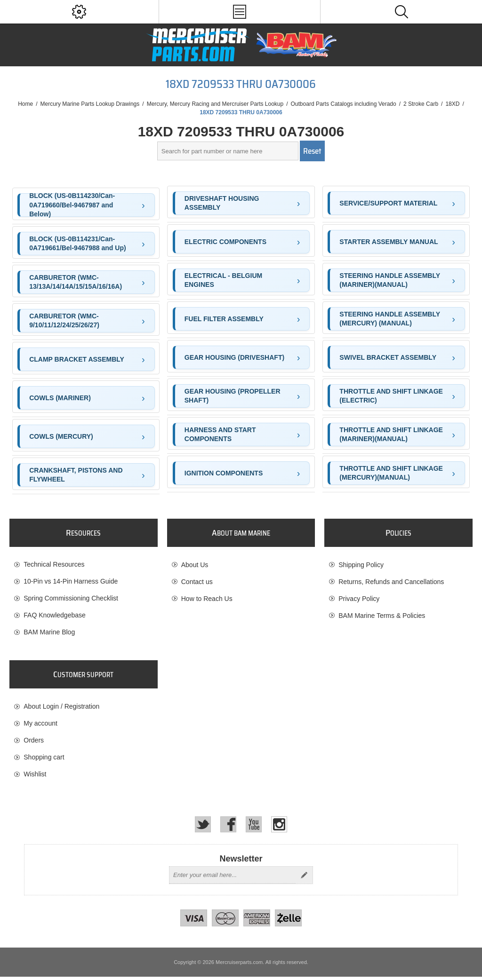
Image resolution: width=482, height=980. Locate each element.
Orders (34, 742)
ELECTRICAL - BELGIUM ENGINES (223, 280)
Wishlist (35, 776)
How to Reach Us (207, 599)
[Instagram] (279, 828)
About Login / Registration (61, 708)
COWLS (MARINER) (60, 398)
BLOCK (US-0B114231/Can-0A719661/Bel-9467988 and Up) (77, 244)
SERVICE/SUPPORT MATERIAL (388, 203)
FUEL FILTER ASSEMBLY (224, 319)
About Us (195, 565)
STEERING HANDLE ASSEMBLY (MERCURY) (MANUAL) (390, 319)
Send (304, 878)
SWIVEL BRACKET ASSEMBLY (388, 357)
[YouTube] (254, 828)
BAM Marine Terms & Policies (382, 616)
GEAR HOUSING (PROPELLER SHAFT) (233, 396)
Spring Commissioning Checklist (71, 599)
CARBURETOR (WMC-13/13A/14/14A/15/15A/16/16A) (76, 282)
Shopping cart (44, 759)
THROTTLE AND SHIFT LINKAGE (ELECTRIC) (391, 396)
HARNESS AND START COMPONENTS (220, 435)
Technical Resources (54, 565)
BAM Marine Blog (49, 632)
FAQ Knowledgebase (55, 616)
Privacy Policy (359, 599)
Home (25, 104)
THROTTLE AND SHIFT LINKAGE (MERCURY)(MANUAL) (391, 473)
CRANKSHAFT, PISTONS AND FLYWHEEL (76, 475)
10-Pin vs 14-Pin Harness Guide (71, 582)
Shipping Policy (361, 565)
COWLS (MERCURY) (61, 436)
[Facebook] (228, 828)
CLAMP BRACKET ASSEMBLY (77, 359)
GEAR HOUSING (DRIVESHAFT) (234, 357)
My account (40, 725)
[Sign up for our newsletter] (233, 878)
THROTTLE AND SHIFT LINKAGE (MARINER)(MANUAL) (391, 435)
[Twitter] (203, 828)
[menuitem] (83, 565)
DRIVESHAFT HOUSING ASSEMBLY (222, 203)
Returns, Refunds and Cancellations (391, 582)
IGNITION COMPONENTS (224, 473)
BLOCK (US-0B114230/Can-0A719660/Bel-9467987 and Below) (72, 205)
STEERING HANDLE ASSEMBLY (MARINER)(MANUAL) (390, 280)
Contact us (197, 582)
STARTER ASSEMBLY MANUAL (389, 242)
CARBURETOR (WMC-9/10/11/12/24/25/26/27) (64, 321)
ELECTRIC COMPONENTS (225, 242)
